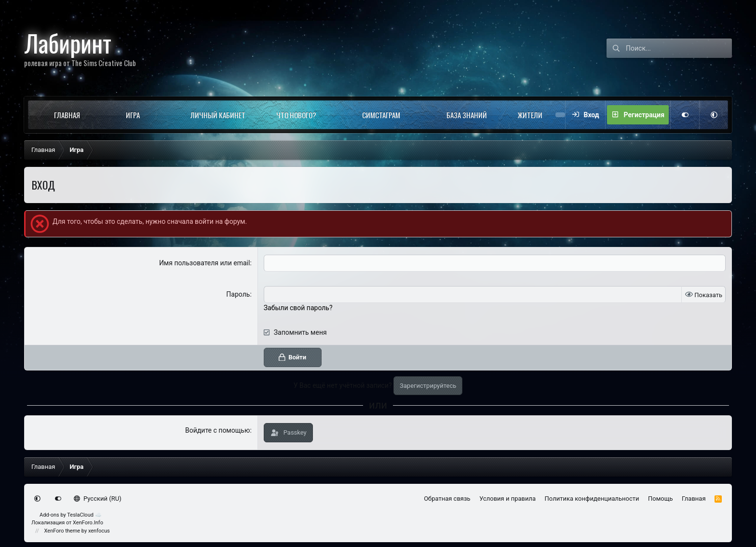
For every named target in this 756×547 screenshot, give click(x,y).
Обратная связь (447, 499)
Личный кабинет (218, 115)
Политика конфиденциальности (592, 499)
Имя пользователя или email (205, 263)
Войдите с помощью (217, 430)
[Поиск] (679, 48)
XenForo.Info (88, 523)
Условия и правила (507, 499)
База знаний (467, 115)
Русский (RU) (98, 499)
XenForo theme (62, 531)
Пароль (238, 294)
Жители (530, 115)
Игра (133, 115)
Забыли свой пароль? (298, 308)
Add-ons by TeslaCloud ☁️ (71, 515)
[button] (97, 115)
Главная (67, 115)
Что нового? (296, 115)
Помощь (661, 499)
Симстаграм (381, 115)
